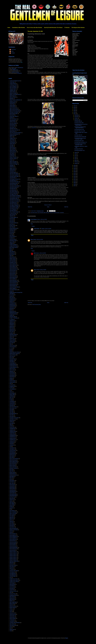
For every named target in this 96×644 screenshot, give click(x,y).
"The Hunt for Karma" (13, 187)
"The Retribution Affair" (14, 198)
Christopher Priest (13, 262)
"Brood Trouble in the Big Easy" (15, 100)
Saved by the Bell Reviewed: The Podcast (53, 28)
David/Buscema (12, 299)
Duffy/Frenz (12, 322)
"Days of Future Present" (14, 110)
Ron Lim (11, 520)
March (76, 160)
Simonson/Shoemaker (14, 547)
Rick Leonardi (12, 515)
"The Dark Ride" (12, 178)
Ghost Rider (12, 362)
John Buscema (12, 404)
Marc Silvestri (12, 456)
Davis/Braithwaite (13, 306)
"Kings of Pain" (12, 141)
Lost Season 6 (12, 449)
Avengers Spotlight (13, 245)
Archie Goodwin (12, 237)
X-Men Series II (12, 617)
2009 (75, 183)
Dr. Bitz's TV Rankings (14, 318)
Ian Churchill (12, 385)
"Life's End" (12, 146)
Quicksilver (12, 508)
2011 (75, 179)
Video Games (12, 597)
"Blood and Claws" (13, 97)
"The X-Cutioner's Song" (14, 212)
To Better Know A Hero (14, 579)
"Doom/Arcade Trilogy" (14, 114)
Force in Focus (12, 345)
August (76, 152)
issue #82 (34, 128)
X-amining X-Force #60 (78, 149)
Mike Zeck (11, 478)
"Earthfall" (11, 118)
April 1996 (11, 235)
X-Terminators (12, 620)
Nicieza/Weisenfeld (13, 494)
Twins (11, 593)
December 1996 (43, 213)
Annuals (11, 234)
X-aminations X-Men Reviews (18, 28)
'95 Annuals (12, 221)
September (77, 120)
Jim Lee (11, 399)
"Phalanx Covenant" (13, 157)
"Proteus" (11, 160)
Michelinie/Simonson (13, 475)
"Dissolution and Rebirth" (14, 112)
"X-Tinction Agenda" (13, 217)
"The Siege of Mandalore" (14, 205)
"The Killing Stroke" (13, 190)
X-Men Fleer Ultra (13, 614)
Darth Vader (12, 298)
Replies (33, 226)
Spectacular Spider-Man (14, 561)
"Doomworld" (12, 115)
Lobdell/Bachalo (12, 429)
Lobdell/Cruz (12, 430)
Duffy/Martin (12, 325)
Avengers (11, 243)
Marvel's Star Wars (13, 467)
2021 (75, 114)
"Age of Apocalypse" (13, 88)
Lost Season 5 (12, 448)
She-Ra (11, 532)
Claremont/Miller (12, 279)
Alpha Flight (12, 227)
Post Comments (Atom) (37, 305)
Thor (10, 578)
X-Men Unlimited (13, 618)
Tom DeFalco (12, 586)
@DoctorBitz (14, 69)
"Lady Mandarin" (13, 142)
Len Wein (11, 426)
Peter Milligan (12, 504)
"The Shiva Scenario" (13, 204)
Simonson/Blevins (13, 535)
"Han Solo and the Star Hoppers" (15, 133)
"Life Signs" (12, 145)
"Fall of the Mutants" (13, 119)
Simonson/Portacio (13, 546)
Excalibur (11, 333)
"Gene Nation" (12, 127)
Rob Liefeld (12, 516)
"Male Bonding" (12, 148)
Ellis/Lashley (12, 329)
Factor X (11, 337)
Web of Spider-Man (13, 602)
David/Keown (12, 300)
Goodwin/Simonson (13, 366)
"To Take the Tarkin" (13, 213)
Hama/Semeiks (12, 374)
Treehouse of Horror (13, 591)
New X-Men (12, 483)
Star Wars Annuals (13, 565)
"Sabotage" (12, 166)
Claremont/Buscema (13, 265)
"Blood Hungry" (12, 96)
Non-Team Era (12, 497)
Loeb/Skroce (12, 445)
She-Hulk (11, 531)
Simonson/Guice (13, 541)
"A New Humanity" (13, 84)
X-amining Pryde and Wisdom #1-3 (81, 142)
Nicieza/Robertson (13, 491)
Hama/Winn (48, 213)
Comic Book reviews (34, 213)
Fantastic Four (12, 339)
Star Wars (11, 564)
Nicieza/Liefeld (12, 489)
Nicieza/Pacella (12, 490)
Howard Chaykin (13, 381)
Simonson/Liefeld (13, 543)
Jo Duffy (11, 400)
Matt (35, 253)
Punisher (11, 506)
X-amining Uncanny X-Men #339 (80, 137)
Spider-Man (12, 562)
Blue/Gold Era (12, 253)
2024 (75, 109)
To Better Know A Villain (14, 582)
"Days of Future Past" (13, 108)
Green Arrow (12, 369)
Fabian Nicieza (12, 336)
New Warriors (12, 482)
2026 (75, 106)
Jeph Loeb (11, 397)
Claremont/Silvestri (13, 283)
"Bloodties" (12, 99)
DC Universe (12, 295)
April (75, 159)
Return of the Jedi (13, 513)
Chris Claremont (12, 261)
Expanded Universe (13, 334)
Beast (11, 250)
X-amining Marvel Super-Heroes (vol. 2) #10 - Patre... (80, 144)
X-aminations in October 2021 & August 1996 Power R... (80, 127)
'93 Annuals (12, 219)
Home (9, 28)
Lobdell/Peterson (13, 437)
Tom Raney (12, 588)
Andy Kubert (12, 231)
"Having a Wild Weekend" (14, 134)
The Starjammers (13, 573)
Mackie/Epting (12, 452)
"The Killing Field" (13, 189)
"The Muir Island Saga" (14, 193)
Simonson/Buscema (13, 539)
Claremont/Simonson (13, 284)
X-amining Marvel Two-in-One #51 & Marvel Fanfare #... (81, 125)
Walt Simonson (12, 599)
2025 (75, 108)
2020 (75, 165)
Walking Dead (12, 598)
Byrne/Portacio (12, 254)
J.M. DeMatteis (12, 389)
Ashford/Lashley (12, 239)
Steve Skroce (12, 567)
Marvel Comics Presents (14, 459)
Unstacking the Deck (13, 595)
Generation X (12, 360)
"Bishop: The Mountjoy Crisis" (15, 94)
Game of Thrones (13, 355)
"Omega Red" (12, 155)
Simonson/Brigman (13, 538)
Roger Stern (12, 517)
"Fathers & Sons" (13, 122)
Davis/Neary (12, 309)
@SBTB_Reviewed (15, 72)
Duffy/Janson (12, 324)
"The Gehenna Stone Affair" (14, 186)
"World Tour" (12, 216)
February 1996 (12, 341)
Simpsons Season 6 (13, 560)
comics (39, 213)
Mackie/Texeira (12, 455)
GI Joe (11, 349)
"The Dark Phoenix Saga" (14, 176)
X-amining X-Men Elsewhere (15, 623)
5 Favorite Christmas (13, 223)
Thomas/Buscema (13, 575)
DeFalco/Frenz (12, 311)
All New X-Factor (13, 226)
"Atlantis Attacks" (13, 92)
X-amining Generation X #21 (79, 150)
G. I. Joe (11, 348)
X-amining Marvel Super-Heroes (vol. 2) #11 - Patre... (80, 139)
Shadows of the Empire (14, 530)
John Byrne (12, 405)
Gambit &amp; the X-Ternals (15, 352)
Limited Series (12, 427)
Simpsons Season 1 (13, 552)
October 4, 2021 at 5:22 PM (41, 253)
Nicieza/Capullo (12, 485)
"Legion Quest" (12, 144)
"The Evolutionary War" (14, 183)
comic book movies (13, 625)
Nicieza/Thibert (12, 493)
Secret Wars (12, 526)
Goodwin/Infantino (13, 364)
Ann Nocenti (12, 232)
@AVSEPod (19, 73)
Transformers (12, 590)
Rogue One (12, 519)
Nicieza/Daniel (12, 486)
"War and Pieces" (13, 215)
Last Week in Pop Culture (14, 418)
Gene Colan (12, 356)
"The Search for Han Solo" (14, 200)
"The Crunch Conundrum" (14, 175)
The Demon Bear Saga (14, 571)
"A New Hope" (12, 82)
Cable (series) (12, 257)
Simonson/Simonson (13, 549)
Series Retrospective (13, 528)
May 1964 (11, 470)
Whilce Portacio (12, 603)
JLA (10, 390)
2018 (75, 169)
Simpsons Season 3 (13, 556)
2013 (75, 176)
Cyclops (11, 291)
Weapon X (11, 601)
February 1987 (12, 340)
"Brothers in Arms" (13, 101)
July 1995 (11, 410)
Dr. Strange (12, 319)
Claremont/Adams (13, 264)
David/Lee (11, 302)
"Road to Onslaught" (13, 163)
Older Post (66, 207)
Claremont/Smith (13, 286)
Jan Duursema (12, 393)
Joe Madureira (12, 401)
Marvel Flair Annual (13, 460)
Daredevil (11, 296)
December (77, 115)
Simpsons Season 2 (13, 554)
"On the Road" (12, 156)
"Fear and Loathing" (13, 123)
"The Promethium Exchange (15, 196)
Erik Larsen (12, 332)
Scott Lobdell (12, 524)
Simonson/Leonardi (13, 542)
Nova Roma (12, 498)
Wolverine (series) (56, 213)
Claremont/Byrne (13, 267)
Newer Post (30, 207)
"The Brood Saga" (13, 172)
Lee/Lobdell (12, 423)
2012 (75, 178)
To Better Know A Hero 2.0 (14, 580)
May (75, 157)
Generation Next (12, 359)
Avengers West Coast (13, 246)
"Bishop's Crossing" (13, 93)
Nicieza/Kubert (12, 487)
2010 (75, 181)
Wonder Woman (12, 608)
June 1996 (11, 412)
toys (10, 628)
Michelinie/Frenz (12, 474)
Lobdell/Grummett (13, 431)
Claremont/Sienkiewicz (14, 282)
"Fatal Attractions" (13, 120)
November (77, 117)
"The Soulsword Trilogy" (14, 208)
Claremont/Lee (12, 275)
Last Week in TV (13, 419)
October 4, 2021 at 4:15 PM (38, 240)
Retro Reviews (12, 511)
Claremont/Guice (13, 273)
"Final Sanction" (12, 125)
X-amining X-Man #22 (78, 135)
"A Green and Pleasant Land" (15, 81)
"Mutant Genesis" (13, 150)
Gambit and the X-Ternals (14, 354)
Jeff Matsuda (12, 396)
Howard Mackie (12, 382)
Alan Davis (11, 224)
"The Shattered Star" (13, 202)
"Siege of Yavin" (12, 168)
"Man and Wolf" (12, 149)
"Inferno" (11, 137)
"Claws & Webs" (12, 105)
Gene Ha (11, 358)
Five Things (12, 343)
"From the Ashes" (13, 126)
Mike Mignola (12, 476)
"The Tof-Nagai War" (13, 209)
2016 (75, 172)
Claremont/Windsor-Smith (14, 287)
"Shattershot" (12, 167)
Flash (11, 344)
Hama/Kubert (12, 373)
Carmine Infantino (13, 260)
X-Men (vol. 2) (12, 613)
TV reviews (12, 569)
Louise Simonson (13, 450)
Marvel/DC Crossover (13, 468)
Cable (11, 256)
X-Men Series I (12, 616)
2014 (75, 175)
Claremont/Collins (13, 271)
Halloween (11, 371)
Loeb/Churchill (12, 441)
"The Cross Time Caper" (14, 174)
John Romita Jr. (12, 408)
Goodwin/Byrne (12, 363)
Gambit (11, 351)
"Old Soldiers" (12, 153)
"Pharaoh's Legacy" (13, 159)
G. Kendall (13, 53)
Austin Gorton (37, 229)
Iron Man (11, 388)
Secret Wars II (12, 527)
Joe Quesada (12, 403)
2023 (75, 111)
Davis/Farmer (12, 307)
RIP (10, 509)
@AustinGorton (20, 68)
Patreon (11, 501)
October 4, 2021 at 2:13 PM (42, 219)
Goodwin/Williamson (13, 367)
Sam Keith (11, 523)
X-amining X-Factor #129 (79, 123)
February (76, 162)
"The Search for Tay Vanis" (14, 201)
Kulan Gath (12, 415)
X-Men (11, 612)
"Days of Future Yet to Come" (15, 111)
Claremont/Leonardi (13, 276)
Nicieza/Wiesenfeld (13, 496)
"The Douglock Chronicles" (14, 179)
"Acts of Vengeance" (13, 86)
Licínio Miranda (34, 219)
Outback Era (12, 500)
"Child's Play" (12, 104)
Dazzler (11, 310)
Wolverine (51, 213)
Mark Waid (11, 457)
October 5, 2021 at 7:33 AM (41, 270)
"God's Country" (12, 131)
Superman (11, 568)
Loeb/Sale (11, 444)
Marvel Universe (12, 466)
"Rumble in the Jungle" (14, 164)
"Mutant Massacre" (13, 152)
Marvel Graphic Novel (13, 461)
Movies (11, 479)
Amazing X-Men (12, 230)
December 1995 (12, 317)
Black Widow (12, 252)
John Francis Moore (13, 407)
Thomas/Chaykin (13, 576)
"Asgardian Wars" (13, 90)
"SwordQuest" (12, 171)
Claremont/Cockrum (13, 268)
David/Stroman (12, 304)
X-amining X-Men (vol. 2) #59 (80, 131)
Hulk (10, 384)
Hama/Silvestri (12, 375)
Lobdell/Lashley (12, 434)
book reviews (12, 624)
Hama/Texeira (12, 377)
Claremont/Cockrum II (13, 269)
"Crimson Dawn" (12, 107)
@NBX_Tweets (15, 70)
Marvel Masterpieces (13, 463)
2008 (75, 184)
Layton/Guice (12, 420)
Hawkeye (11, 378)
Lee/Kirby (11, 422)
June (76, 156)
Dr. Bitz (12, 51)
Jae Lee (11, 392)
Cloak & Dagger (12, 288)
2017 (75, 170)
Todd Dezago (12, 583)
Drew (32, 240)
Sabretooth (12, 522)
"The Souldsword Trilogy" (14, 206)
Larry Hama (12, 416)
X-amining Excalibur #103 (79, 141)
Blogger (67, 638)
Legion (11, 425)
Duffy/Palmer (12, 326)
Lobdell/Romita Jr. (13, 440)
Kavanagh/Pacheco (13, 414)
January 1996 (12, 395)
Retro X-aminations (13, 512)
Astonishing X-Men (13, 241)
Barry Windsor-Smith (13, 247)
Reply (32, 224)
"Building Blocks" (13, 103)
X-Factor (11, 609)
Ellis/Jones (11, 328)
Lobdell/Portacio (12, 438)
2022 (75, 112)
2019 (75, 167)
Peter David (12, 502)
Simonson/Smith (12, 550)
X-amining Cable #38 (78, 121)
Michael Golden (12, 472)
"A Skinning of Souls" (13, 85)
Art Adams (11, 238)
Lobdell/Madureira (13, 435)
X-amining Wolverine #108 (79, 129)
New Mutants (12, 481)
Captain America (13, 258)
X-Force (11, 610)
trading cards (12, 629)
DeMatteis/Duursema (13, 313)
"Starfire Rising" (12, 170)
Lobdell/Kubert (12, 433)
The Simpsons (12, 572)
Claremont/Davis (13, 272)
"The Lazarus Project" (13, 191)
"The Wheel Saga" (13, 211)
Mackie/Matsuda (12, 453)
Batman (11, 249)
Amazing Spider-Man (13, 228)
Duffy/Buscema (12, 321)
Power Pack (12, 505)
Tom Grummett (12, 587)
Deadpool (11, 315)
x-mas (11, 631)
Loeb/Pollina (12, 442)
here (22, 62)
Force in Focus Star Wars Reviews (34, 28)
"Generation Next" (13, 129)
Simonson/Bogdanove (13, 537)
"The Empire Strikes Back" (14, 182)
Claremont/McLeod (13, 277)
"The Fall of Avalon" (13, 185)
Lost (10, 446)
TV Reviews (67, 28)
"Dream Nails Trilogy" (13, 116)
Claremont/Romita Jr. (13, 280)
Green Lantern (12, 370)
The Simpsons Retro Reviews (78, 28)
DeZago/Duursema (13, 314)
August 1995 (12, 242)
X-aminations (62, 213)
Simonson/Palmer (13, 545)
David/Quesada (12, 303)
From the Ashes (12, 347)
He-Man (11, 380)
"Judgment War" (12, 138)
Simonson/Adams (13, 534)
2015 (75, 173)
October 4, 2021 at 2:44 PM (46, 229)
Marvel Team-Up (13, 464)
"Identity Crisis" (12, 135)
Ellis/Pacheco (12, 330)
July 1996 (11, 411)
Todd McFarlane (12, 584)
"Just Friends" (12, 140)
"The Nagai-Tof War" (13, 194)
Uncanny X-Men (12, 594)
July (75, 154)
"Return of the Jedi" (13, 161)
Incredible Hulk (12, 386)
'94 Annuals (12, 220)
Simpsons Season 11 (13, 553)
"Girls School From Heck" (14, 130)
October (76, 118)
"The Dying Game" (13, 181)
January (76, 163)
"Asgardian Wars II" (13, 89)
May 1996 (11, 471)
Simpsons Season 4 (13, 557)
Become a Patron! (48, 205)
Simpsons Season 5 (13, 558)
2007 (75, 186)
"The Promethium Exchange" (15, 197)
